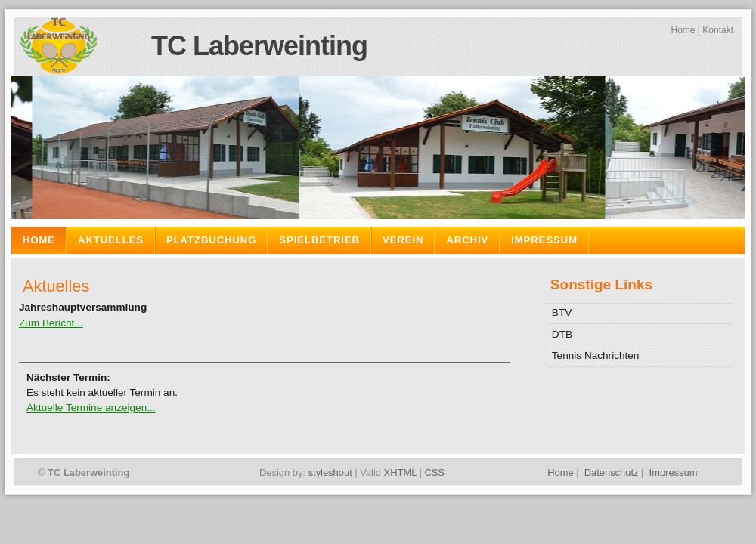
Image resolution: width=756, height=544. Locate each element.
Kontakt (718, 30)
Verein (403, 240)
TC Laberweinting (259, 46)
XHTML (400, 473)
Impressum (544, 240)
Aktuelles (111, 240)
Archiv (467, 240)
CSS (434, 473)
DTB (562, 334)
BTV (562, 312)
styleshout (330, 473)
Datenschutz (612, 473)
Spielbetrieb (319, 240)
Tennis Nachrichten (596, 355)
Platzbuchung (211, 240)
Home (683, 30)
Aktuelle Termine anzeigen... (91, 408)
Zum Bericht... (51, 323)
